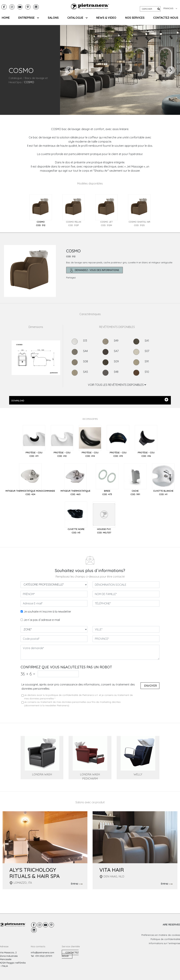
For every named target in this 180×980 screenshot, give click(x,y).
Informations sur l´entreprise (164, 943)
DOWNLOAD (90, 400)
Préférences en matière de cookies (161, 935)
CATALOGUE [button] (77, 18)
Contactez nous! (70, 954)
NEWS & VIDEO (106, 18)
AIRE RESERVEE (171, 925)
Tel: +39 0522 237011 (41, 956)
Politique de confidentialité (165, 939)
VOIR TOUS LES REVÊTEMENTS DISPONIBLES (117, 385)
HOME (6, 18)
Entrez (77, 884)
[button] (69, 70)
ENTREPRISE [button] (29, 18)
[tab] (41, 211)
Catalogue (15, 78)
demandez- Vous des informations (95, 270)
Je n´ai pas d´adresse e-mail (42, 620)
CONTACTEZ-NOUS (166, 18)
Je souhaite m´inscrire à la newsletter (47, 612)
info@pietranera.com (42, 952)
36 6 (28, 674)
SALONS (53, 18)
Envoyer (150, 686)
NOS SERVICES (135, 18)
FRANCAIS (170, 8)
